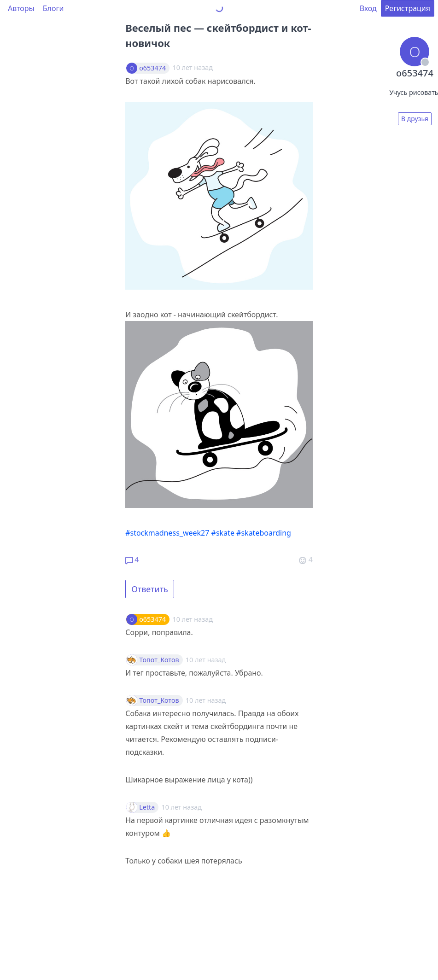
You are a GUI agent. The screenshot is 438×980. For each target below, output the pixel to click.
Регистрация (408, 8)
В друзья (415, 119)
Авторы (21, 8)
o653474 (152, 68)
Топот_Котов (159, 660)
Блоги (53, 8)
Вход (368, 8)
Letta (147, 807)
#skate (223, 533)
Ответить (150, 589)
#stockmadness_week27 (167, 533)
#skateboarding (264, 533)
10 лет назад (192, 619)
